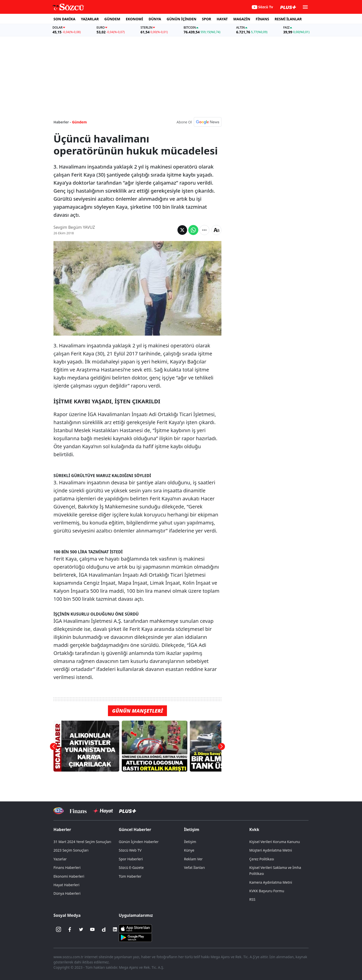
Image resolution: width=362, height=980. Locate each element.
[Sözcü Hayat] (103, 811)
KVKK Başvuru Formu (267, 891)
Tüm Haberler (130, 876)
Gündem (79, 122)
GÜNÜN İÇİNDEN (182, 19)
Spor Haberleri (131, 859)
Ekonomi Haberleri (69, 876)
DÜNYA (155, 19)
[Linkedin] (115, 929)
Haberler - (62, 122)
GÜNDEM (112, 19)
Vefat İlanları (194, 868)
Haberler (62, 830)
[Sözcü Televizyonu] (59, 811)
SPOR (206, 19)
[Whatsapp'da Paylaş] (193, 230)
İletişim (192, 830)
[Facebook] (70, 929)
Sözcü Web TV (130, 850)
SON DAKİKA (64, 19)
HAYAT (222, 19)
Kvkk (254, 830)
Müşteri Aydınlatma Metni (271, 850)
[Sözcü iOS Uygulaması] (135, 928)
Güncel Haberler (135, 830)
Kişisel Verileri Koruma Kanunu (275, 842)
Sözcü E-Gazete (131, 868)
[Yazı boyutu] (216, 230)
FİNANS (262, 19)
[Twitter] (81, 929)
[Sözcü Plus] (128, 811)
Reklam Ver (193, 859)
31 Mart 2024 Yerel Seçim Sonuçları (82, 842)
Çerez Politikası (262, 859)
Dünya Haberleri (67, 893)
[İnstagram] (58, 929)
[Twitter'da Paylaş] (182, 230)
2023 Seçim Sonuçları (71, 850)
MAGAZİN (242, 19)
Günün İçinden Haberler (139, 842)
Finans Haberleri (67, 868)
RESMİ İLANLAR (288, 19)
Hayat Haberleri (66, 885)
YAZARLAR (90, 19)
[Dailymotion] (104, 929)
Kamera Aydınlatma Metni (271, 882)
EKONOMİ (134, 19)
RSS (252, 899)
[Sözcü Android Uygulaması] (135, 937)
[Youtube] (92, 929)
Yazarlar (60, 859)
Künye (189, 850)
